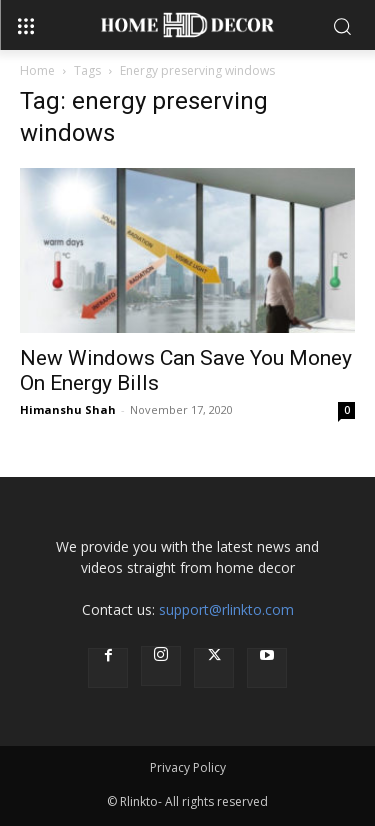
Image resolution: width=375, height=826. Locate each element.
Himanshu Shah (68, 409)
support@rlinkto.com (226, 609)
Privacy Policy (188, 767)
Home (37, 70)
